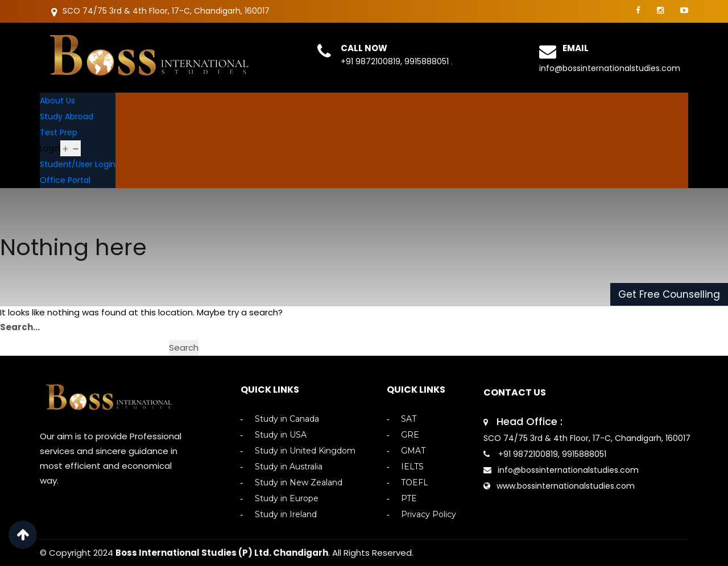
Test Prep (59, 132)
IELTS (412, 467)
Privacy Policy (429, 515)
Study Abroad (67, 116)
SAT (409, 419)
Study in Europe (287, 499)
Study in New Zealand (299, 483)
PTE (409, 499)
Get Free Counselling (669, 294)
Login (50, 148)
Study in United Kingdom (305, 451)
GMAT (413, 451)
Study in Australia (289, 467)
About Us (57, 101)
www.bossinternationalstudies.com (566, 486)
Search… (20, 327)
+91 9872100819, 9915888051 (396, 61)
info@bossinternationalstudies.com (610, 68)
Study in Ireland (286, 515)
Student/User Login (78, 164)
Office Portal (65, 180)
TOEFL (415, 483)
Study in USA (281, 435)
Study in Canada (287, 419)
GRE (410, 435)
